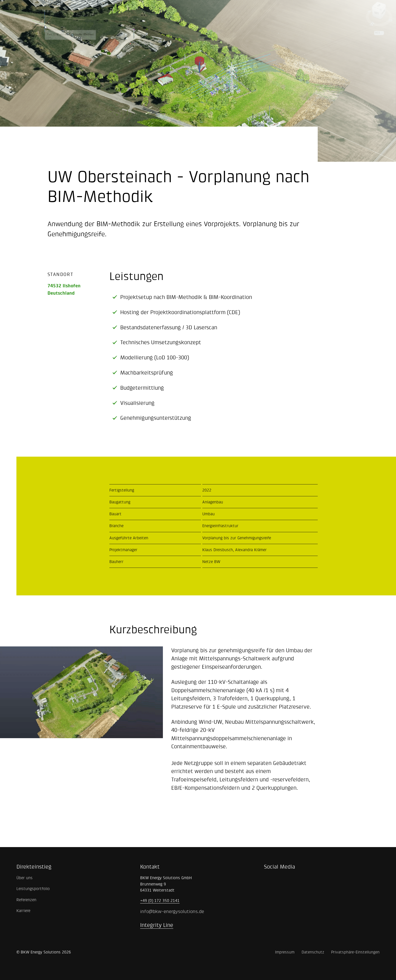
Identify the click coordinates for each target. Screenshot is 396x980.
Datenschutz (313, 952)
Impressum (285, 952)
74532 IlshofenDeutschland (64, 289)
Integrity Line (157, 925)
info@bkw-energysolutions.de (172, 911)
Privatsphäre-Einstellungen (355, 952)
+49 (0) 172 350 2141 (160, 901)
